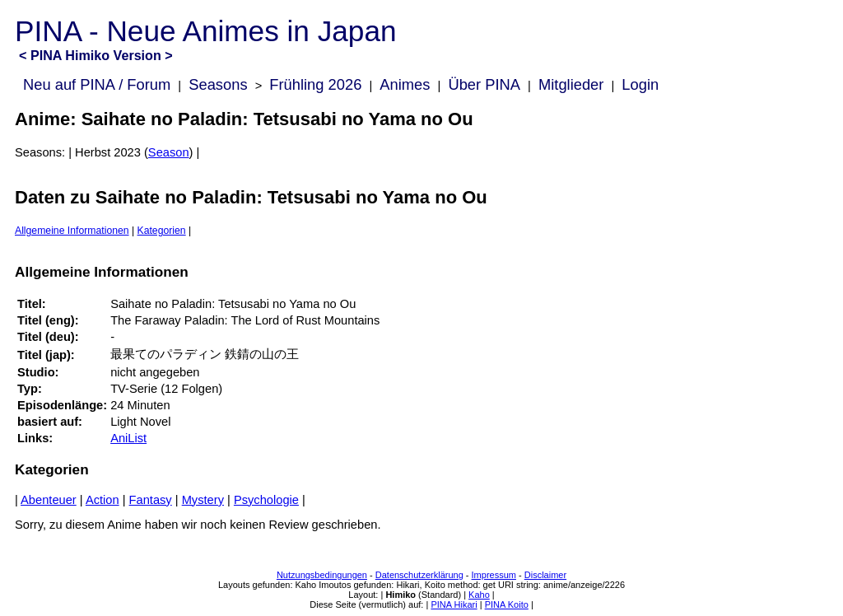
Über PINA (484, 84)
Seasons (218, 84)
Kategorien (162, 231)
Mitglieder (571, 84)
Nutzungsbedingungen (322, 575)
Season (169, 152)
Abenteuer (49, 500)
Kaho (479, 595)
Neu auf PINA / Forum (97, 84)
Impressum (494, 575)
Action (102, 500)
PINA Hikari (454, 604)
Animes (405, 84)
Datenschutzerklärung (419, 575)
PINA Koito (507, 604)
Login (640, 84)
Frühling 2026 (315, 84)
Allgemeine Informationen (72, 231)
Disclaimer (545, 575)
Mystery (203, 500)
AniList (128, 438)
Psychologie (266, 500)
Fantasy (151, 500)
